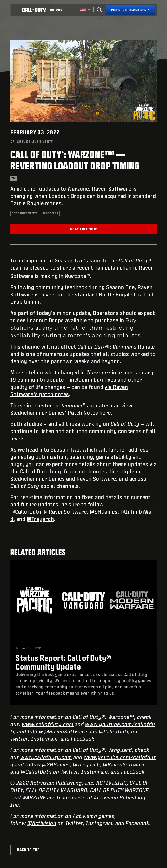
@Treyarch (40, 519)
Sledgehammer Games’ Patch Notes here (61, 413)
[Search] (99, 10)
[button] (15, 10)
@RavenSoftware (66, 512)
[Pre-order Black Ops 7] (130, 10)
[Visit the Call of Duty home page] (34, 10)
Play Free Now (83, 229)
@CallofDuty (26, 512)
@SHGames (104, 512)
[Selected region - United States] (85, 10)
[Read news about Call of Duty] (56, 10)
